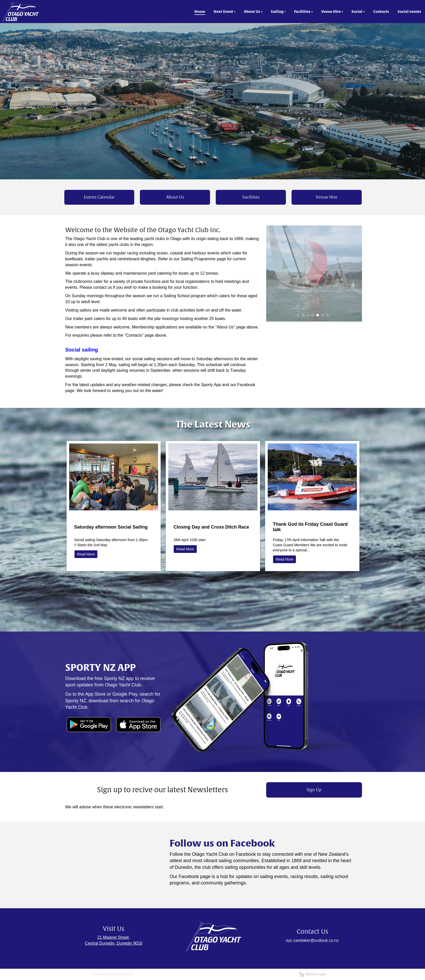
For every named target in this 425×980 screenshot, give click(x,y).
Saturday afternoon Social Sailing (111, 527)
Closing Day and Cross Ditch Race (211, 527)
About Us (175, 197)
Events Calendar (99, 197)
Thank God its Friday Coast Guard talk (310, 527)
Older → (213, 580)
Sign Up (314, 790)
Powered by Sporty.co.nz (113, 974)
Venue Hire (327, 197)
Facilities (251, 197)
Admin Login (312, 974)
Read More (86, 554)
